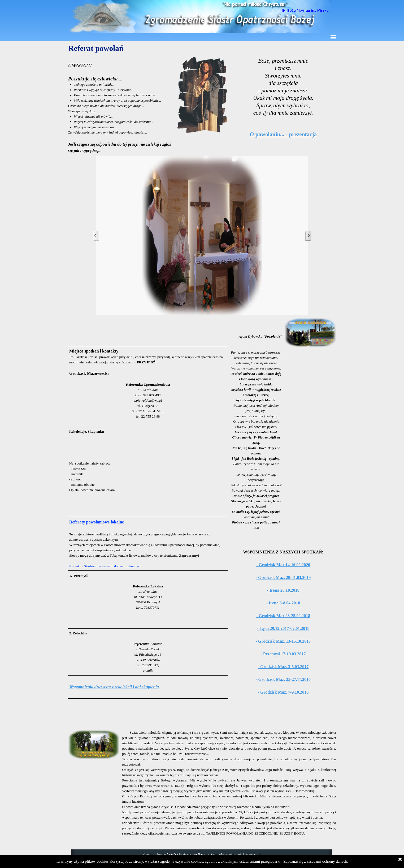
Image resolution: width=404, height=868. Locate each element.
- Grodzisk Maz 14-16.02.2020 (283, 565)
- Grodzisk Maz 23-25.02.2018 (283, 616)
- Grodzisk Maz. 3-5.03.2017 (283, 667)
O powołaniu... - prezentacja (283, 134)
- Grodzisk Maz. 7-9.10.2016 (283, 692)
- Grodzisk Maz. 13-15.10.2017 (283, 641)
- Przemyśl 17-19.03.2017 (283, 654)
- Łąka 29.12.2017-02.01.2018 (283, 628)
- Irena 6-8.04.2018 (283, 603)
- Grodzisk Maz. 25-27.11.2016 (283, 679)
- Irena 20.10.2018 (283, 590)
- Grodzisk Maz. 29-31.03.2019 (283, 577)
